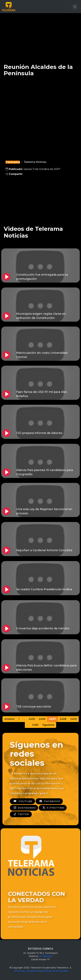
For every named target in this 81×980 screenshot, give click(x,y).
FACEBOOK (49, 801)
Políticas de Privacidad (55, 971)
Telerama (13, 162)
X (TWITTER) (53, 808)
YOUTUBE (22, 801)
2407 (52, 719)
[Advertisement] (40, 36)
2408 (63, 719)
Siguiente (48, 725)
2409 (73, 719)
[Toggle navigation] (75, 7)
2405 (32, 719)
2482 (35, 725)
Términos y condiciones (27, 971)
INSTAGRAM (24, 808)
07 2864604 (46, 956)
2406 (42, 719)
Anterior (10, 719)
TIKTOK (21, 814)
